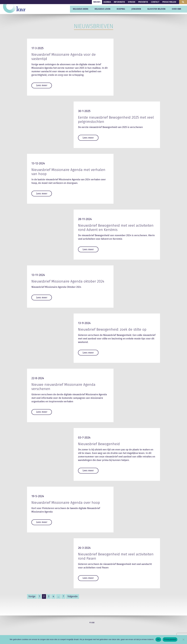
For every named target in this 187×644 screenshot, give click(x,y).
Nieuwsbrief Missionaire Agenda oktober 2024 (68, 282)
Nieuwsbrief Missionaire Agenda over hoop (66, 505)
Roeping (121, 9)
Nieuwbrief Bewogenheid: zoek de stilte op (112, 332)
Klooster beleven (156, 9)
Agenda (107, 2)
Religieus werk (81, 9)
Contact (155, 2)
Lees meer (42, 85)
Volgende (73, 598)
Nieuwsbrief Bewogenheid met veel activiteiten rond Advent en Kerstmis (116, 228)
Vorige (32, 598)
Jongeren (136, 9)
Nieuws (97, 2)
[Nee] (183, 639)
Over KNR (176, 9)
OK (158, 639)
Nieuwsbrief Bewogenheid (99, 446)
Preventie (143, 2)
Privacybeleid (169, 2)
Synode (132, 2)
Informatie (119, 2)
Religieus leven (102, 9)
